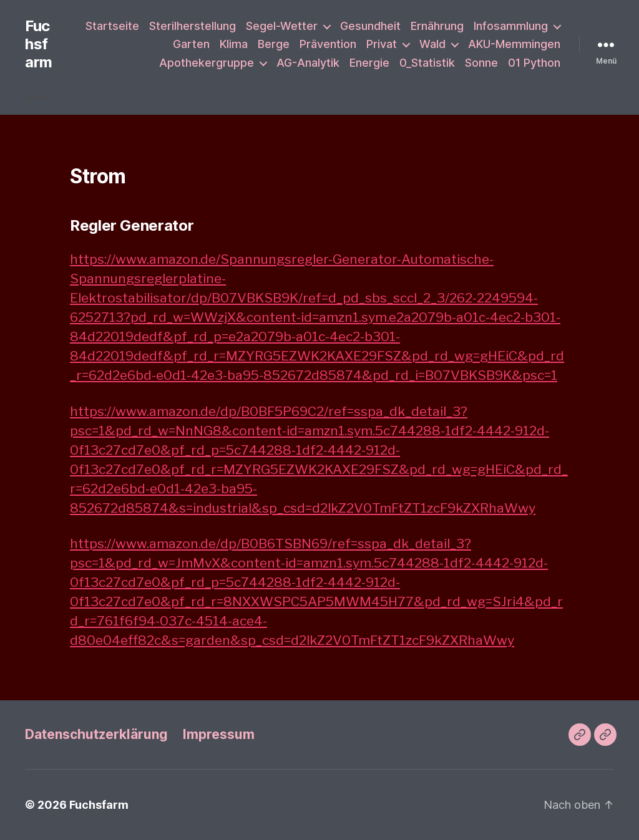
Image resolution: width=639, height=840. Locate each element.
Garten (191, 44)
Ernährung (437, 26)
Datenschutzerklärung (96, 734)
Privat (382, 44)
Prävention (328, 44)
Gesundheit (370, 26)
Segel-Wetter (282, 26)
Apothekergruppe (207, 63)
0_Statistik (427, 63)
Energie (369, 63)
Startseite (112, 26)
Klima (234, 44)
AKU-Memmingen (514, 44)
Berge (274, 44)
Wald (432, 44)
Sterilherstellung (193, 26)
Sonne (481, 63)
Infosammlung (511, 26)
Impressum (219, 734)
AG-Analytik (308, 63)
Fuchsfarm (39, 44)
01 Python (534, 63)
